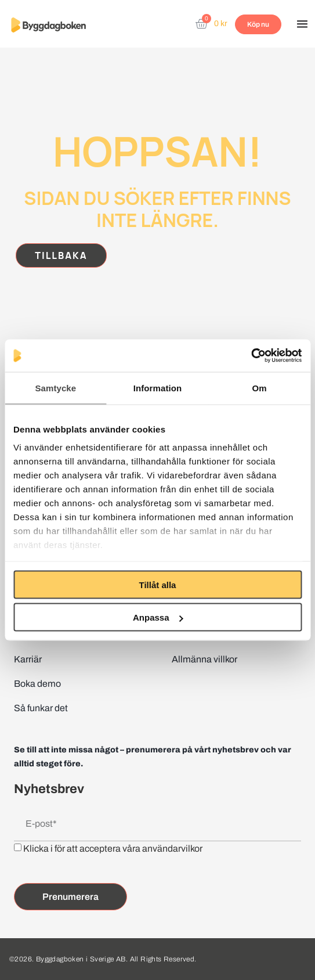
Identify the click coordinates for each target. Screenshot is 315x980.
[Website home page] (48, 25)
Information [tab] (158, 388)
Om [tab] (260, 388)
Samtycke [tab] (55, 388)
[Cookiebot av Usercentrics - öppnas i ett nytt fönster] (251, 356)
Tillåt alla (158, 584)
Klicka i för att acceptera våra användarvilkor (113, 849)
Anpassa (158, 617)
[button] (302, 25)
